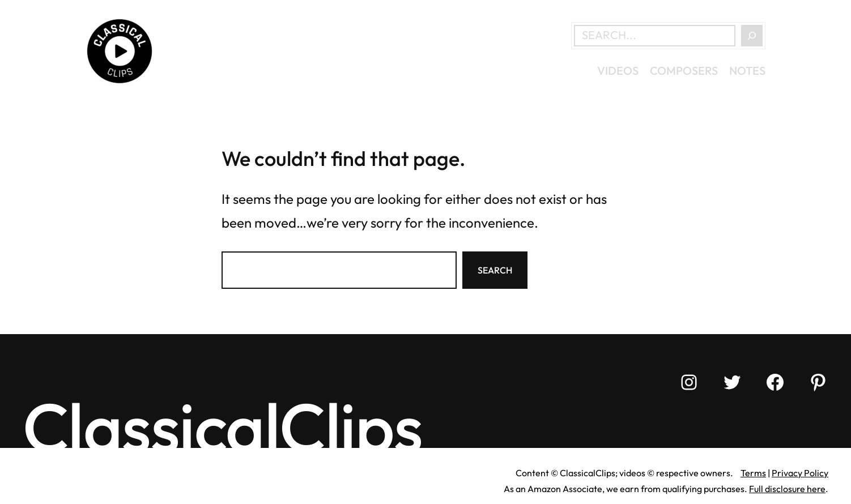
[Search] (752, 36)
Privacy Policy (800, 473)
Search (495, 270)
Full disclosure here (787, 489)
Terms (753, 473)
